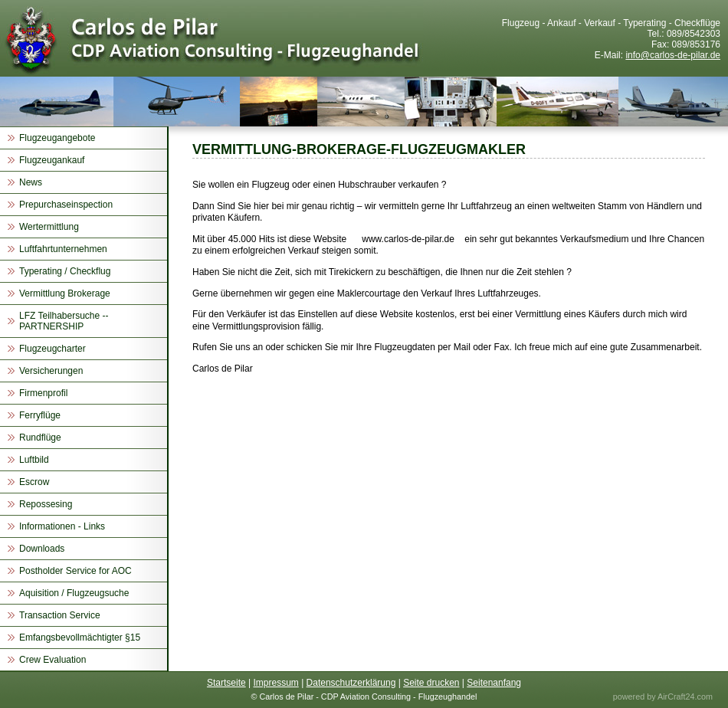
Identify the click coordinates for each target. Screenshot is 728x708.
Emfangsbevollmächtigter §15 (80, 638)
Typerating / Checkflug (65, 271)
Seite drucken (431, 683)
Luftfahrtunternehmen (63, 249)
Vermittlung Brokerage (65, 293)
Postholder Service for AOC (75, 571)
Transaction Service (60, 615)
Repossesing (46, 504)
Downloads (42, 549)
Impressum (275, 683)
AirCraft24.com (685, 697)
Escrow (34, 482)
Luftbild (34, 460)
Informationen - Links (62, 526)
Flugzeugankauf (52, 160)
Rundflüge (40, 438)
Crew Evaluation (52, 660)
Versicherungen (51, 371)
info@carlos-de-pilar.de (673, 55)
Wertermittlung (49, 227)
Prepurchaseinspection (66, 205)
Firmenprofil (43, 393)
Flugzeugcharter (52, 349)
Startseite (226, 683)
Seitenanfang (494, 683)
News (31, 182)
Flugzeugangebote (57, 138)
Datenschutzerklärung (351, 683)
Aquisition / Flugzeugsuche (74, 593)
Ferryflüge (40, 415)
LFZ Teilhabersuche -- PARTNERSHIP (64, 321)
